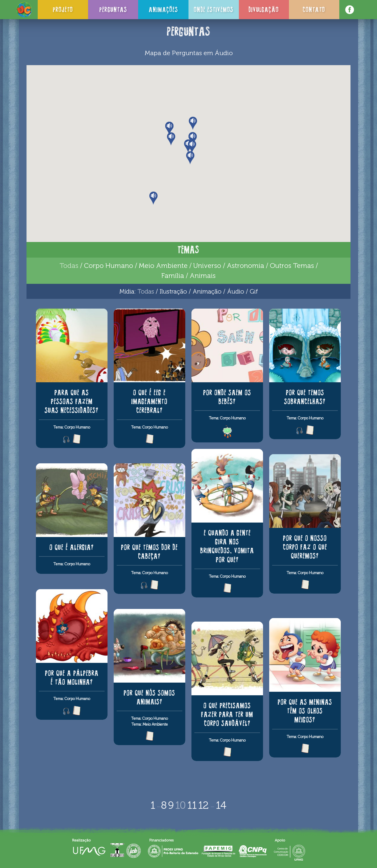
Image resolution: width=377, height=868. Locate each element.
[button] (193, 139)
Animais (203, 276)
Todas (69, 266)
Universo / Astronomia (229, 266)
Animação (207, 291)
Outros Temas (292, 266)
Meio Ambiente (163, 266)
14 (221, 805)
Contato (314, 9)
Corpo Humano (109, 266)
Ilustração (173, 291)
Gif (254, 291)
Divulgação (264, 9)
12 (204, 805)
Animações (163, 9)
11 (192, 805)
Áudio (236, 291)
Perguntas (113, 9)
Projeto (63, 9)
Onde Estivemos (214, 9)
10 (181, 805)
